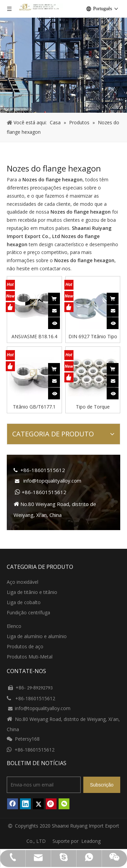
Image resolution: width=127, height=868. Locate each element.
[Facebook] (13, 804)
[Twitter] (38, 804)
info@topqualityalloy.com (52, 481)
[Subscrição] (102, 785)
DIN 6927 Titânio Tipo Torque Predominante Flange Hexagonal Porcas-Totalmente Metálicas (93, 336)
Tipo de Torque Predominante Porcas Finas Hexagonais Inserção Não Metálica (93, 406)
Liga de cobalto (24, 602)
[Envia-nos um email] (44, 785)
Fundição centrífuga (28, 612)
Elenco (14, 626)
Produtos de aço (25, 646)
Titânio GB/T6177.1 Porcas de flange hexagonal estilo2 (34, 406)
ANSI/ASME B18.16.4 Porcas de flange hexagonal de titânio (34, 336)
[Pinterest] (51, 804)
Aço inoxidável (23, 582)
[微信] (64, 804)
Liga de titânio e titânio (32, 592)
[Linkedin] (25, 804)
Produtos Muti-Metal (30, 657)
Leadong (91, 841)
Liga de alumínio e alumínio (37, 636)
